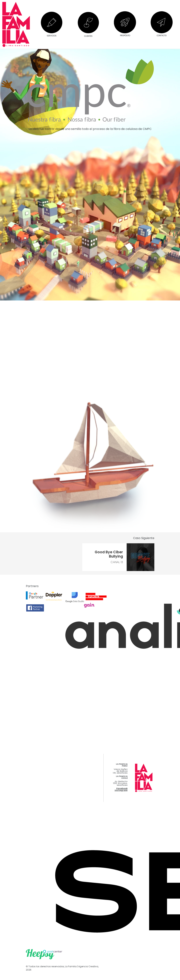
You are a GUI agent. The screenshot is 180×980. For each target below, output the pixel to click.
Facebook (122, 788)
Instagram (121, 790)
